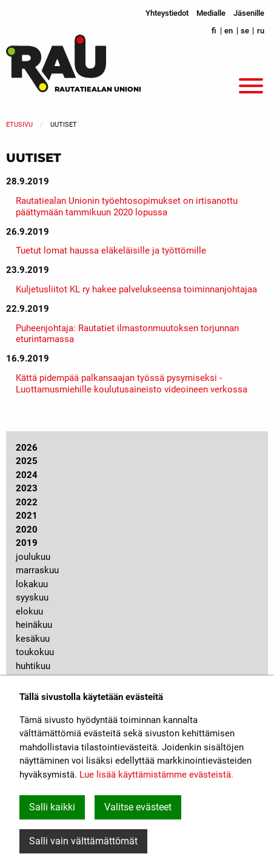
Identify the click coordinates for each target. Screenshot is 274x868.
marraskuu (37, 570)
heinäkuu (34, 625)
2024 (27, 475)
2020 (27, 530)
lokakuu (32, 584)
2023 (27, 488)
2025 (27, 461)
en (229, 31)
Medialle (211, 13)
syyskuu (32, 597)
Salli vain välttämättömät (83, 841)
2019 (27, 543)
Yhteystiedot (167, 13)
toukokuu (35, 652)
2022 (27, 502)
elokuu (29, 611)
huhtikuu (33, 666)
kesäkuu (33, 639)
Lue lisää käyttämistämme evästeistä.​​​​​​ (156, 775)
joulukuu (33, 557)
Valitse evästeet (138, 807)
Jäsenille (249, 13)
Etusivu (19, 125)
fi (214, 31)
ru (261, 31)
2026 (27, 448)
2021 (27, 516)
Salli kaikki (52, 807)
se (245, 31)
